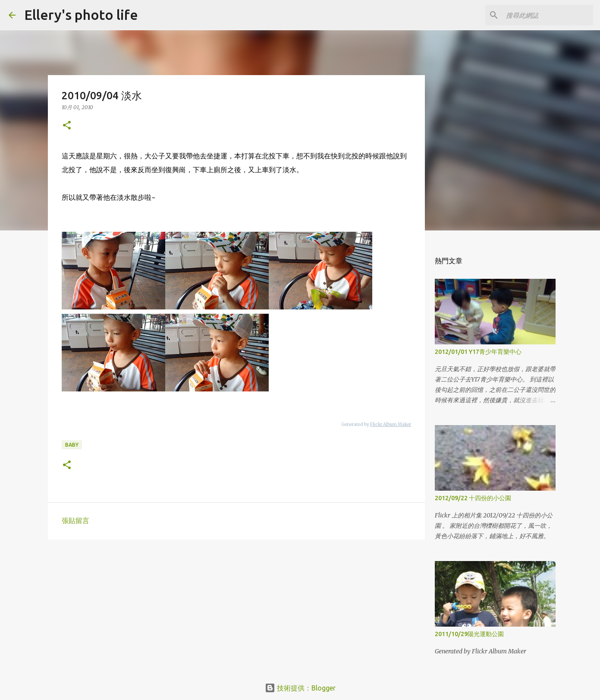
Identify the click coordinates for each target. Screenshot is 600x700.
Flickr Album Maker (391, 424)
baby (72, 445)
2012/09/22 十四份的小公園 (473, 498)
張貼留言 (75, 520)
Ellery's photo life (81, 15)
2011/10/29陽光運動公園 (469, 634)
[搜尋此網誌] (548, 15)
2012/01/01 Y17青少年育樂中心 (478, 352)
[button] (67, 126)
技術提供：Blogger (300, 688)
